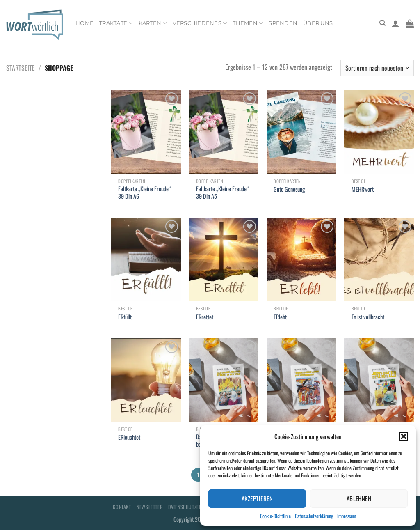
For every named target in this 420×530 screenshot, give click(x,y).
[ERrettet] (224, 260)
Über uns (318, 23)
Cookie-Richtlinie (275, 516)
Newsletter (150, 507)
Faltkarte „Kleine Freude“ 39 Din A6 (144, 193)
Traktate (116, 23)
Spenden (283, 23)
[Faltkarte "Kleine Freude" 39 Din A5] (224, 132)
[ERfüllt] (146, 260)
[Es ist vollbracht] (379, 260)
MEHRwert (363, 189)
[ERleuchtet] (146, 380)
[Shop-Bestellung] (377, 68)
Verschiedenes (200, 23)
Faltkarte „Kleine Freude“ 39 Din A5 (222, 193)
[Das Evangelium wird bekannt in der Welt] (224, 380)
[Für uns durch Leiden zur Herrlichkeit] (301, 380)
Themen (248, 23)
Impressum (347, 516)
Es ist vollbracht (368, 317)
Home (84, 23)
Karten (153, 23)
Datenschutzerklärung (314, 516)
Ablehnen (359, 498)
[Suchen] (382, 23)
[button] (404, 436)
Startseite (21, 68)
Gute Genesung (289, 189)
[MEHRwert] (379, 132)
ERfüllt (125, 317)
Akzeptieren (257, 498)
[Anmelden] (395, 23)
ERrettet (205, 317)
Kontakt (122, 507)
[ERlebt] (301, 260)
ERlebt (280, 317)
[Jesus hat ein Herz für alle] (379, 380)
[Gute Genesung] (301, 132)
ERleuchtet (129, 437)
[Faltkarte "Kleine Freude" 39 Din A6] (146, 132)
